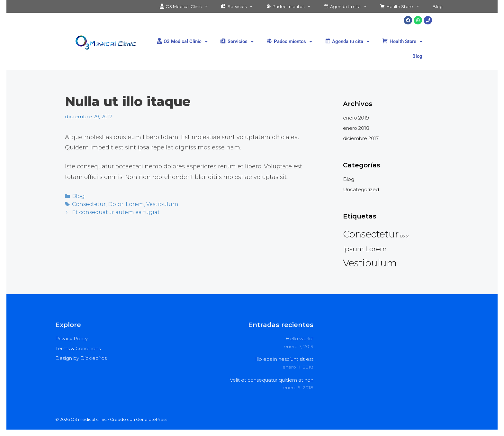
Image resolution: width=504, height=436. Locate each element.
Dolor (112, 203)
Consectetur (87, 203)
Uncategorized (361, 189)
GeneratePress (152, 419)
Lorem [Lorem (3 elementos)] (376, 249)
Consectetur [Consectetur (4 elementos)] (371, 234)
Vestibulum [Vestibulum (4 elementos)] (370, 263)
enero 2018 (356, 128)
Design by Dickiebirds (81, 358)
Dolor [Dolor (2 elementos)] (405, 236)
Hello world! (299, 338)
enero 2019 (356, 118)
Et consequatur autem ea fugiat (112, 210)
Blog (438, 6)
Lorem (130, 203)
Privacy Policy (72, 338)
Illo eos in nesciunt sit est (284, 359)
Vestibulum (155, 203)
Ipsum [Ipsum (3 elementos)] (353, 249)
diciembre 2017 (361, 138)
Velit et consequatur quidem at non (272, 380)
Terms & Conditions (78, 348)
